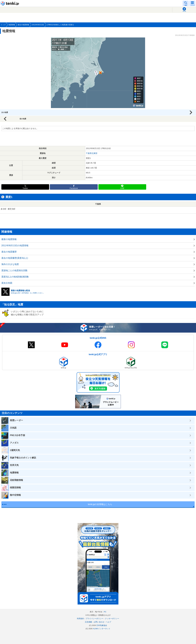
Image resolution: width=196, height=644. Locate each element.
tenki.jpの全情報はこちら (100, 504)
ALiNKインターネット (102, 629)
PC (105, 612)
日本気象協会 (102, 625)
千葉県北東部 (92, 153)
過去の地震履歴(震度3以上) (15, 258)
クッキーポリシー (112, 619)
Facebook (74, 188)
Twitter (25, 188)
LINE (122, 188)
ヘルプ (108, 622)
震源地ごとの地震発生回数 (14, 270)
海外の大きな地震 (10, 264)
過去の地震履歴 (9, 252)
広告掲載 (88, 622)
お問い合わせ (99, 622)
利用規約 (80, 619)
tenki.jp (10, 3)
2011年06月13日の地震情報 (15, 246)
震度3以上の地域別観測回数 (15, 277)
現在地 (184, 11)
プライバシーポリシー (94, 619)
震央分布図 (7, 283)
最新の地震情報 (9, 239)
